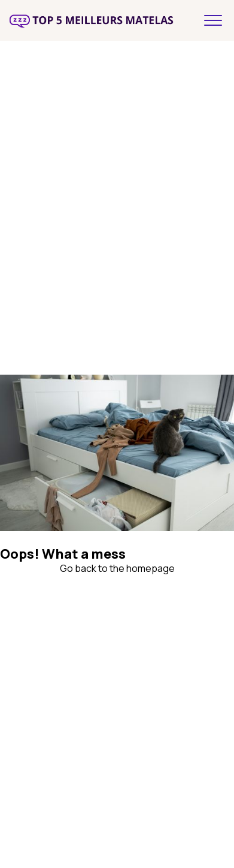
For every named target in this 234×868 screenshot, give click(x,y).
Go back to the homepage (117, 568)
